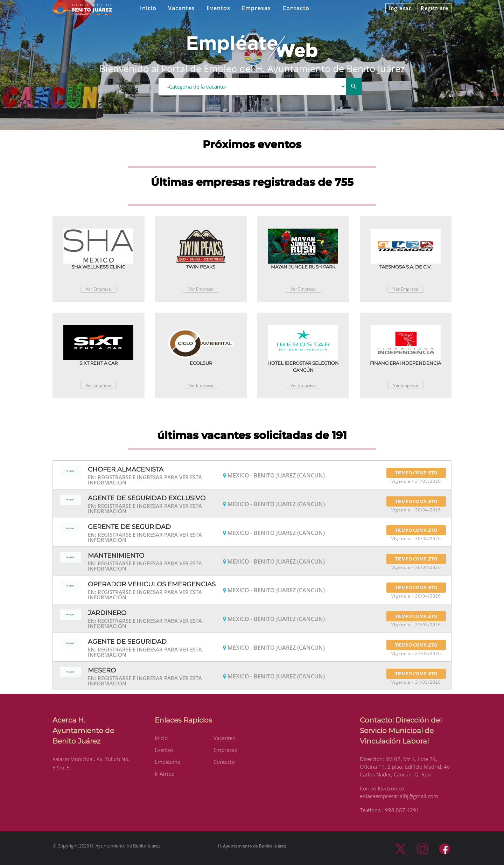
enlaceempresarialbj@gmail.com (399, 796)
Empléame (167, 762)
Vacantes (181, 8)
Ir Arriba (164, 774)
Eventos (218, 8)
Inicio (148, 8)
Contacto (296, 8)
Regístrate (435, 8)
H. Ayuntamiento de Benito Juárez (252, 846)
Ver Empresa (98, 289)
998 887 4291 (402, 810)
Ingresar (400, 8)
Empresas (256, 8)
